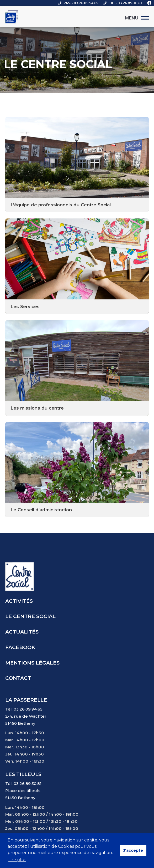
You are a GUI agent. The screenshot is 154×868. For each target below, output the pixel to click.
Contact (18, 678)
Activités (19, 601)
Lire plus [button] (17, 860)
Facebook (20, 647)
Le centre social (30, 616)
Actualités (22, 632)
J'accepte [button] (133, 850)
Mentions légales (32, 663)
